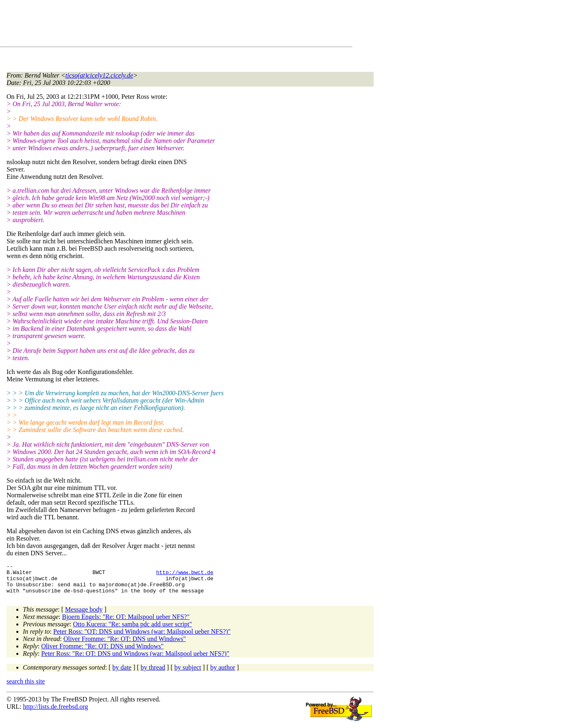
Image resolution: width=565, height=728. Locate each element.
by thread (153, 673)
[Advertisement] (155, 25)
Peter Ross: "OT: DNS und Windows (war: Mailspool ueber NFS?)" (142, 638)
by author (223, 673)
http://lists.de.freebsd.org (55, 713)
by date (122, 673)
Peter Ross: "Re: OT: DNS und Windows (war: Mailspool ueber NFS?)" (135, 660)
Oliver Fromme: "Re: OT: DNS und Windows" (124, 645)
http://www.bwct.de (185, 574)
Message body (84, 616)
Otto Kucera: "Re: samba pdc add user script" (133, 630)
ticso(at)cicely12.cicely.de (99, 75)
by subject (188, 673)
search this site (26, 687)
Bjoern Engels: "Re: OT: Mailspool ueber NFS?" (126, 623)
